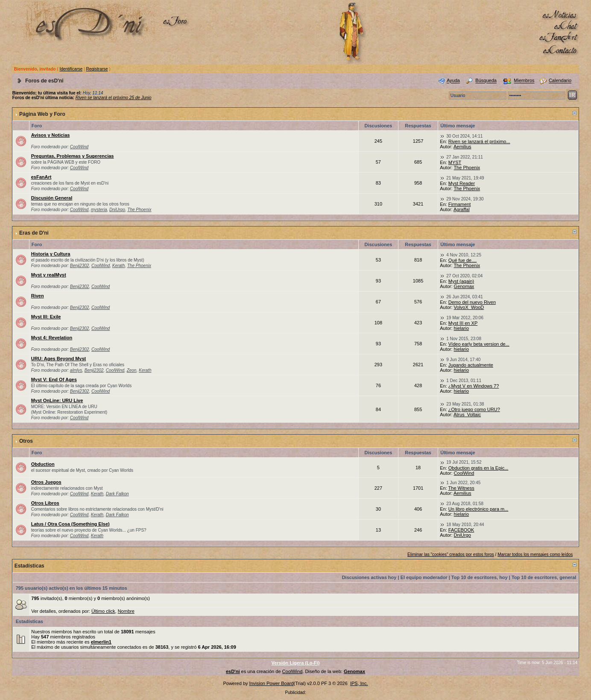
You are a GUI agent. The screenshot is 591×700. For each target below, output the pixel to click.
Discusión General (52, 198)
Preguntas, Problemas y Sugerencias (73, 156)
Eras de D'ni (34, 233)
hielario (461, 328)
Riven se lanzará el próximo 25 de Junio (114, 98)
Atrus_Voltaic (467, 415)
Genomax (464, 286)
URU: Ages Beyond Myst (59, 359)
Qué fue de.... (463, 260)
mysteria (99, 210)
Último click (103, 611)
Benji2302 (79, 266)
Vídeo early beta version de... (479, 344)
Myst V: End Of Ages (54, 379)
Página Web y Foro (42, 114)
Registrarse (97, 69)
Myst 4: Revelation (52, 338)
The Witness (461, 488)
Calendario (560, 81)
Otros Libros (45, 503)
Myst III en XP (463, 323)
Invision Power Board (272, 683)
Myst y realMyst (49, 275)
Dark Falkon (117, 494)
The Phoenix (467, 168)
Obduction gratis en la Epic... (478, 468)
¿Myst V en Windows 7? (474, 386)
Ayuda (453, 81)
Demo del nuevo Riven (472, 302)
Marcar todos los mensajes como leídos (535, 554)
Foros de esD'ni (44, 81)
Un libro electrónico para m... (478, 509)
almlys (76, 370)
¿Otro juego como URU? (474, 409)
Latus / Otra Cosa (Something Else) (70, 524)
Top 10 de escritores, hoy (480, 577)
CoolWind (79, 147)
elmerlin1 (101, 642)
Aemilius (462, 147)
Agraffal (462, 209)
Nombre (126, 611)
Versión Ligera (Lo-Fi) (295, 663)
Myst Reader (462, 183)
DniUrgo (117, 210)
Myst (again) (461, 281)
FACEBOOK (461, 530)
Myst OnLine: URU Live (57, 400)
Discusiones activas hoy (369, 577)
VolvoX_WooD (469, 307)
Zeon (132, 370)
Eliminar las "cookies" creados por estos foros (451, 554)
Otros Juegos (46, 482)
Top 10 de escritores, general (544, 577)
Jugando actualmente (471, 365)
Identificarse (71, 69)
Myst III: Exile (46, 317)
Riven (38, 296)
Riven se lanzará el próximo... (479, 141)
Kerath (118, 266)
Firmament (460, 204)
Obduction (43, 464)
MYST (455, 162)
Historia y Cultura (51, 254)
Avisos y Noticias (51, 135)
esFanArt (41, 177)
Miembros (524, 81)
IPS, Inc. (359, 683)
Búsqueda (486, 81)
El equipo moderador (424, 577)
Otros (26, 441)
